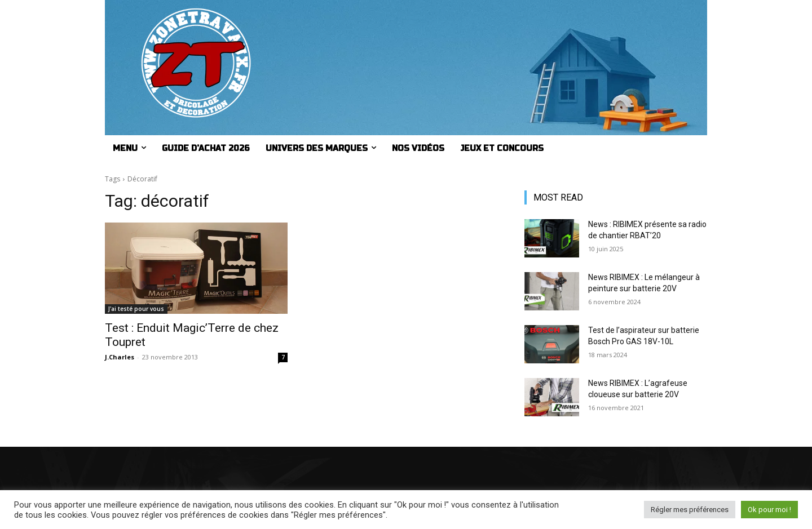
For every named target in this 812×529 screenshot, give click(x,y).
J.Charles (120, 357)
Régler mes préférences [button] (690, 510)
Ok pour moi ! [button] (769, 510)
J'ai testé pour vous (136, 309)
